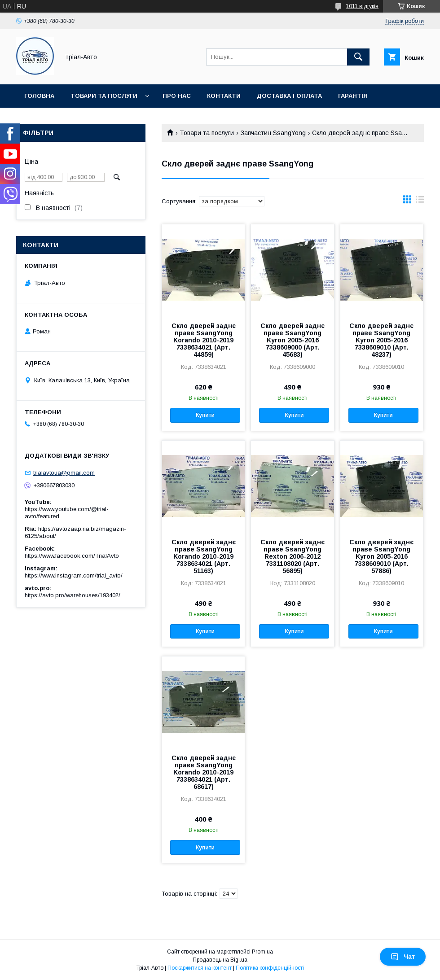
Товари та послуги (104, 96)
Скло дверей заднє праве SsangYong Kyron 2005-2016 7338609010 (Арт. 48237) (381, 340)
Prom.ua (262, 952)
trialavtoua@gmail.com (64, 473)
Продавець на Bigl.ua (220, 960)
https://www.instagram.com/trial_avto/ (74, 575)
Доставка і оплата (289, 96)
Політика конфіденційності (270, 968)
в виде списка (420, 201)
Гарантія (353, 96)
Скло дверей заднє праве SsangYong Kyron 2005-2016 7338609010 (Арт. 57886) (381, 556)
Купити (205, 415)
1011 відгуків (362, 6)
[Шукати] (358, 57)
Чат (403, 957)
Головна (39, 96)
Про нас (177, 96)
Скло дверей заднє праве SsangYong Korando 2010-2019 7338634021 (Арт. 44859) (204, 340)
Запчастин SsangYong (273, 133)
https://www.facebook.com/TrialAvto (72, 556)
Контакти (224, 96)
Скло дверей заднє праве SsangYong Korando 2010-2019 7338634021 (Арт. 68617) (204, 772)
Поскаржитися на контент (200, 968)
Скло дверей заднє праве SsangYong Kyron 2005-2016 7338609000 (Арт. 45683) (293, 340)
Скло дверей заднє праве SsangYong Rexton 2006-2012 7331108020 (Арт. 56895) (293, 556)
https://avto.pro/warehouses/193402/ (73, 595)
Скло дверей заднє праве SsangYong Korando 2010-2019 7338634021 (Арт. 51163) (204, 556)
